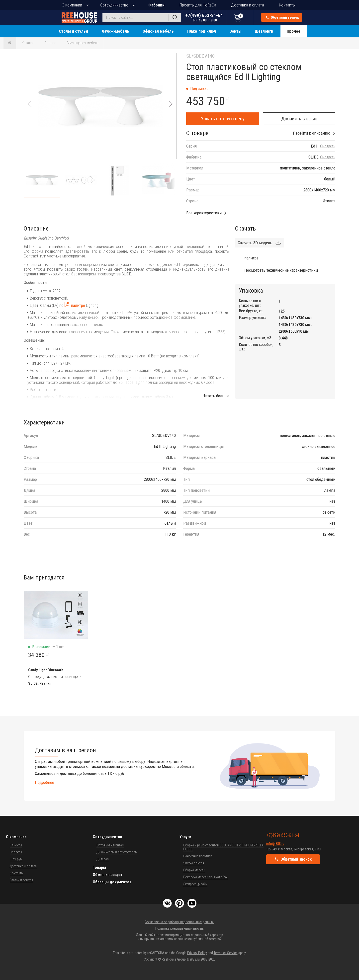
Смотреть (328, 146)
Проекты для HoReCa (198, 5)
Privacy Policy (197, 953)
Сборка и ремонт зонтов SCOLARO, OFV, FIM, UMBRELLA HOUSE (223, 847)
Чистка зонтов (194, 863)
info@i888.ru (275, 844)
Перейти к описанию (312, 133)
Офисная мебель (158, 31)
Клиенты (16, 845)
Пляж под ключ (202, 31)
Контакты (287, 5)
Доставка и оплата (248, 5)
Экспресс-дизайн (195, 884)
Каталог (28, 43)
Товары (99, 867)
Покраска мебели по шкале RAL (206, 877)
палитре (78, 305)
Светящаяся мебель (83, 43)
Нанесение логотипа (198, 856)
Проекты (16, 852)
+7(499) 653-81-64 (204, 17)
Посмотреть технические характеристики (281, 270)
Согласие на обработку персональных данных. (179, 922)
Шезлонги (264, 31)
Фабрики (156, 5)
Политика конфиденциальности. (179, 928)
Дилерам (103, 859)
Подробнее (45, 782)
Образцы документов (112, 882)
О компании (72, 5)
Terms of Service (226, 953)
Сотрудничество (114, 5)
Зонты (235, 31)
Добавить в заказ (299, 119)
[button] (171, 104)
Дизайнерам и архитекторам (117, 852)
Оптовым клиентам (110, 845)
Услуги (185, 837)
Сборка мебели (194, 870)
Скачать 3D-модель (255, 243)
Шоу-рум (16, 859)
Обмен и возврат (108, 875)
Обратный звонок (282, 17)
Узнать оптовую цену (223, 119)
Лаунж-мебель (115, 31)
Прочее (294, 31)
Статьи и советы (21, 880)
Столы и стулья (73, 31)
